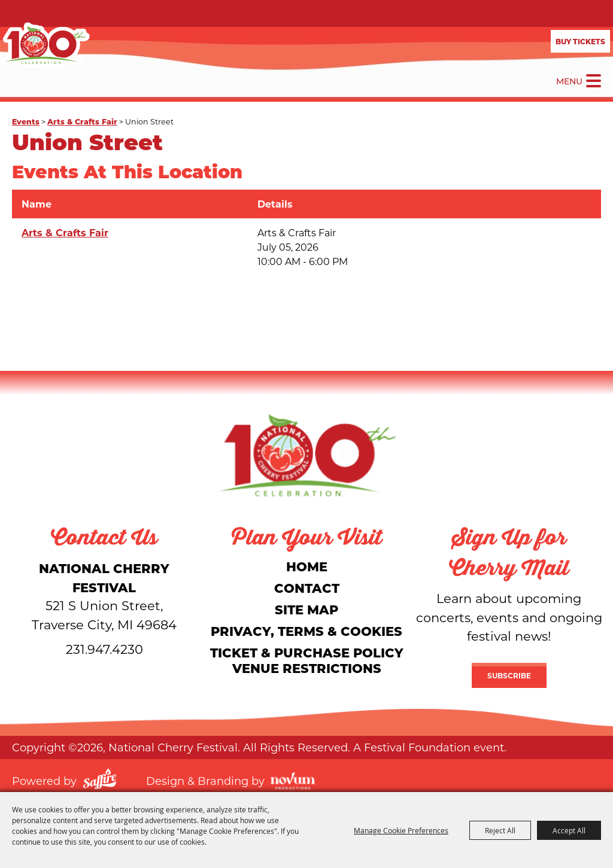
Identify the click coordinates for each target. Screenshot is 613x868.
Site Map (306, 609)
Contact (307, 588)
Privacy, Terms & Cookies (306, 631)
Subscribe (509, 675)
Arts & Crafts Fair (82, 121)
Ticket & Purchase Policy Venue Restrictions (307, 660)
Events (26, 121)
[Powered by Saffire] (100, 781)
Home (307, 566)
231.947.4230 (104, 649)
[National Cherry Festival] (45, 45)
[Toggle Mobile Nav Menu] (594, 81)
